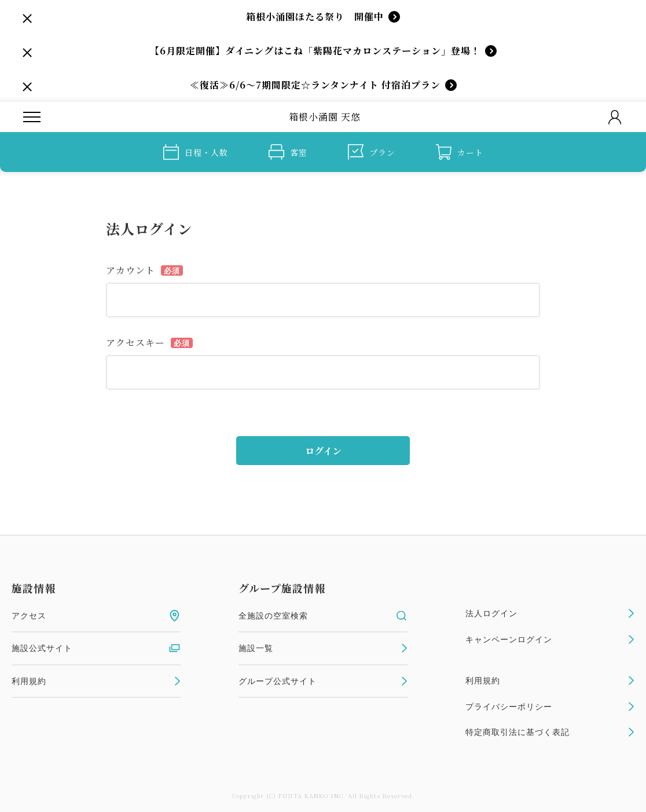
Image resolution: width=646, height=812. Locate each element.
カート (460, 152)
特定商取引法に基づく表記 (550, 732)
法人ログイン (550, 613)
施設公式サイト (96, 648)
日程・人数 (196, 152)
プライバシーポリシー (550, 707)
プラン (372, 152)
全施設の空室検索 (323, 616)
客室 (288, 152)
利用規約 (96, 681)
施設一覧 (323, 648)
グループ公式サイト (323, 681)
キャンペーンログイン (550, 639)
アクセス (96, 616)
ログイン (323, 451)
